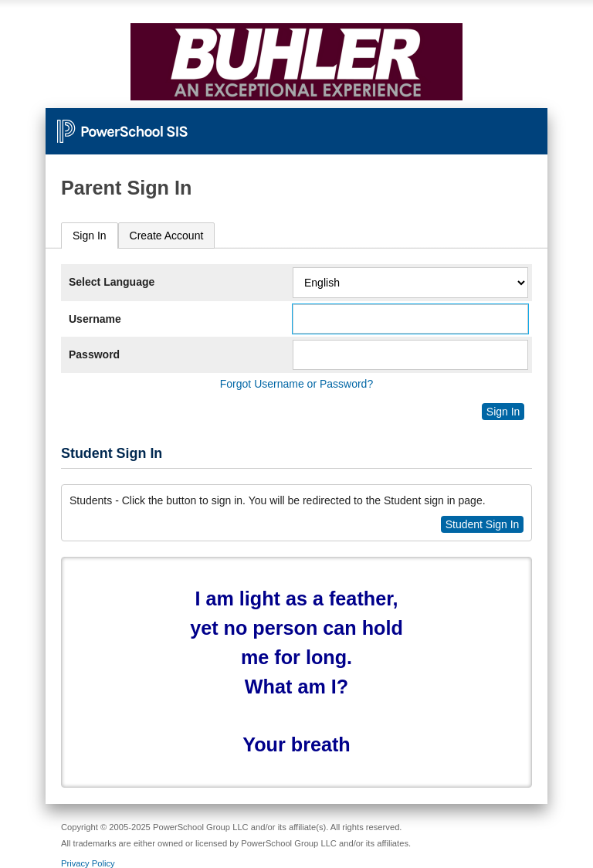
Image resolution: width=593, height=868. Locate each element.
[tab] (90, 236)
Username (95, 319)
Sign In (90, 236)
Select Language (112, 282)
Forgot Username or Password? (296, 384)
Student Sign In (483, 524)
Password (94, 354)
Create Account (167, 236)
